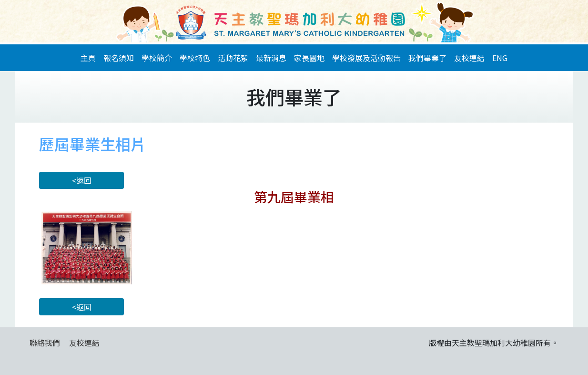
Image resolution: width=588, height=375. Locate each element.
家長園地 (309, 58)
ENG (500, 58)
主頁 (88, 58)
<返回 (82, 180)
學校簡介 (157, 58)
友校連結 (469, 58)
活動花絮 (233, 58)
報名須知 (119, 58)
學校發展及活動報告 (366, 58)
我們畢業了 (427, 58)
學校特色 (195, 58)
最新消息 (271, 58)
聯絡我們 (45, 343)
